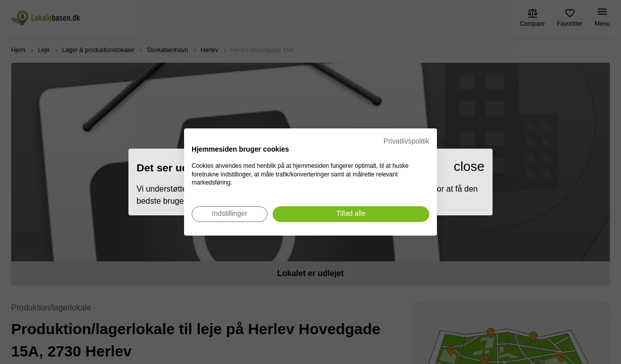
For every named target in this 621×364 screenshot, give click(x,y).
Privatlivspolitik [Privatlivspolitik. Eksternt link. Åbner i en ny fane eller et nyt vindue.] (407, 141)
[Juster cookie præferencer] (230, 214)
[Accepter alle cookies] (351, 214)
